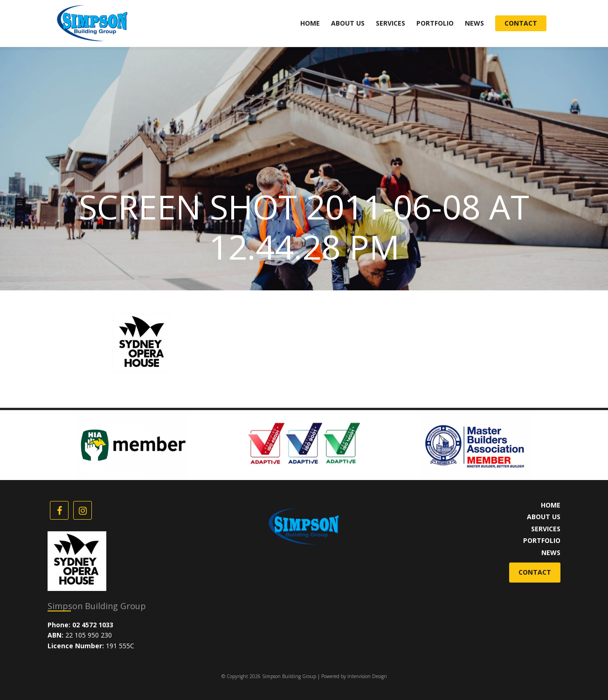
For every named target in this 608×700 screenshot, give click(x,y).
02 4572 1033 (93, 625)
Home (310, 23)
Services (390, 23)
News (474, 23)
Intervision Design (367, 676)
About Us (348, 23)
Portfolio (435, 23)
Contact (521, 23)
